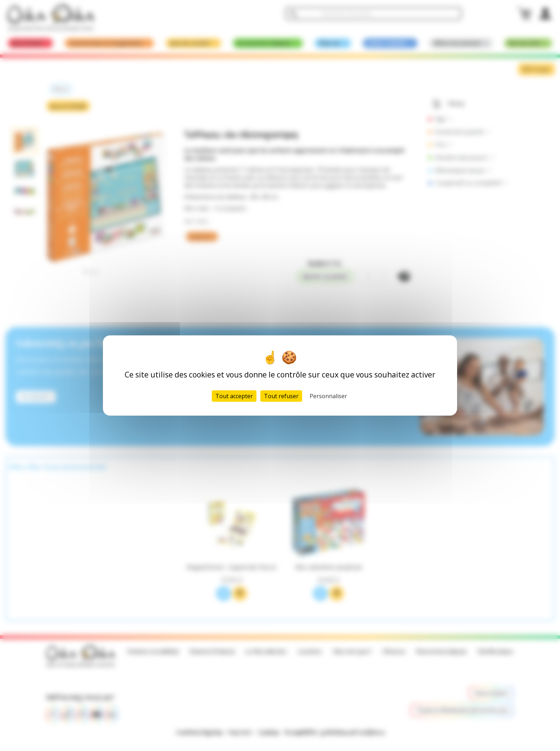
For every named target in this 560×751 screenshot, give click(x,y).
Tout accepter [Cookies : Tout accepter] (234, 396)
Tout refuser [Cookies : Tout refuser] (281, 396)
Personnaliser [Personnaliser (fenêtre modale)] (328, 396)
